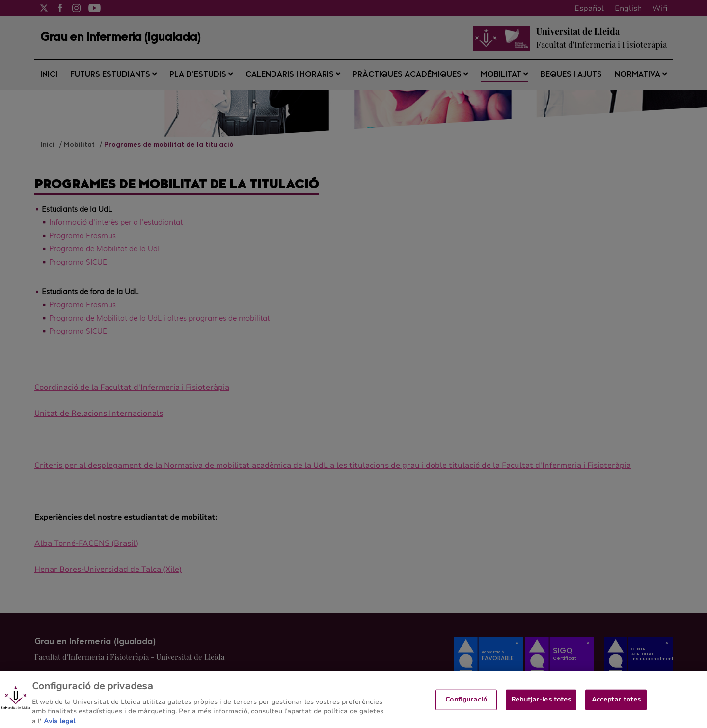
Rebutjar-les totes (541, 703)
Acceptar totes (616, 703)
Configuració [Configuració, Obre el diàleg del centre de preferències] (466, 703)
